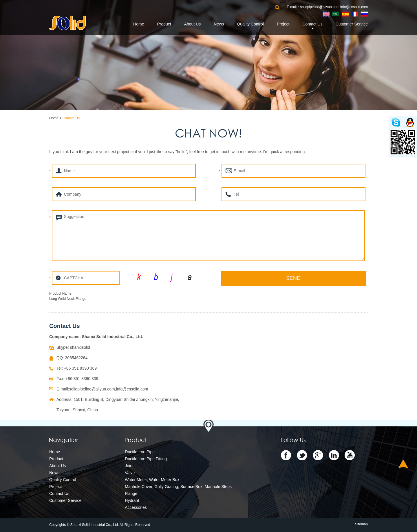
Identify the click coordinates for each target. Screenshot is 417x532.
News (219, 24)
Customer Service (352, 24)
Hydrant (132, 500)
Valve (130, 473)
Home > (56, 118)
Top (403, 464)
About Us (193, 24)
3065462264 (76, 358)
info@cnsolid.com (354, 7)
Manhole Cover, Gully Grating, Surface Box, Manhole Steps (178, 487)
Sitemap (361, 524)
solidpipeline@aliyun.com (320, 7)
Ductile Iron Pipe (140, 452)
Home (139, 24)
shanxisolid (80, 347)
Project (283, 24)
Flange (131, 494)
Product (164, 24)
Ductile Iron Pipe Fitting (146, 459)
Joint (129, 466)
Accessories (136, 507)
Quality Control (250, 24)
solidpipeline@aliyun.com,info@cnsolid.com (109, 389)
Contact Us (312, 24)
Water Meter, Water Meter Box (152, 480)
